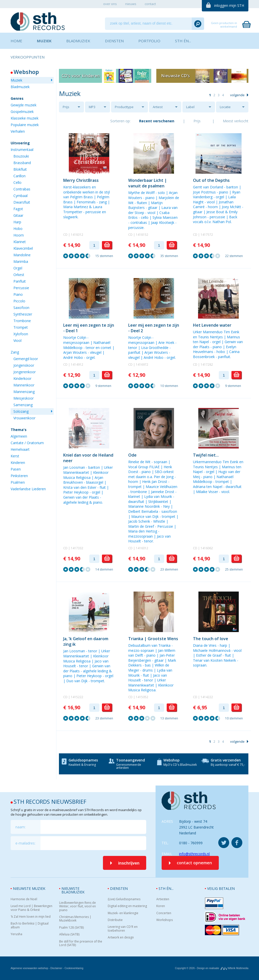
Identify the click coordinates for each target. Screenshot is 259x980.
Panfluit (20, 281)
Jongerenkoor (25, 372)
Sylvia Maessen (165, 217)
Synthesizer (23, 314)
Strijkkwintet (158, 502)
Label (190, 107)
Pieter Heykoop (76, 492)
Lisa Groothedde (155, 348)
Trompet (21, 327)
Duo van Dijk (77, 681)
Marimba (21, 261)
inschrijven (129, 863)
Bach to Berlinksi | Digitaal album (30, 925)
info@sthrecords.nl (194, 854)
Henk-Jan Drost (155, 482)
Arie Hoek (166, 342)
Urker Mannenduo (208, 332)
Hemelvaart (20, 449)
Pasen (16, 469)
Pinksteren (19, 476)
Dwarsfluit (22, 202)
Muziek (16, 80)
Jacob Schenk (139, 521)
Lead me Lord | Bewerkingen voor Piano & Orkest (31, 908)
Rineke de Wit (139, 462)
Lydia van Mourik (158, 496)
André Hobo (73, 357)
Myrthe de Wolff (141, 193)
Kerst (15, 456)
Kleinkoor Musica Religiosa (86, 475)
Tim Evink (231, 332)
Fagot (18, 209)
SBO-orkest (164, 472)
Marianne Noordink (144, 506)
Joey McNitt (231, 207)
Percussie (21, 288)
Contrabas (22, 189)
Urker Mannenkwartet (88, 470)
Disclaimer (56, 968)
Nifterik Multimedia (234, 968)
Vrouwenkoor (24, 418)
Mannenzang (24, 392)
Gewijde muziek (24, 105)
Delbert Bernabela (143, 511)
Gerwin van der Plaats (81, 497)
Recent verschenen (157, 121)
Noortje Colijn (75, 337)
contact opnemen (194, 863)
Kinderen (18, 463)
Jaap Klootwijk (163, 222)
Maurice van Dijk (145, 516)
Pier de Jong (164, 477)
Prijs (66, 107)
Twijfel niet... (206, 455)
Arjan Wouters (75, 352)
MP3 (92, 107)
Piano (18, 294)
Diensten (119, 888)
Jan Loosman (74, 467)
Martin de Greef (141, 526)
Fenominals (86, 202)
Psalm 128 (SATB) (71, 928)
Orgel (18, 268)
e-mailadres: (25, 843)
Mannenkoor (24, 385)
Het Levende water (212, 325)
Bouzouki (21, 156)
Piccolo (19, 301)
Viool (17, 340)
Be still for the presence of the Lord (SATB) (81, 943)
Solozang (21, 411)
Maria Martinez (76, 207)
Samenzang (23, 405)
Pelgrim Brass (81, 197)
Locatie (225, 107)
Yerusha (16, 934)
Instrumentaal (22, 150)
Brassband (22, 163)
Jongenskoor (24, 365)
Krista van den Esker (80, 487)
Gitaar (18, 215)
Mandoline (22, 255)
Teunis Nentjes (210, 337)
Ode (132, 455)
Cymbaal (20, 196)
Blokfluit (20, 169)
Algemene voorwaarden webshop (29, 968)
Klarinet (20, 242)
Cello (17, 182)
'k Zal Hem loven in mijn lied (31, 917)
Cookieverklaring (74, 968)
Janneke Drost (163, 492)
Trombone (22, 321)
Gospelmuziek (22, 112)
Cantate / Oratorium (27, 443)
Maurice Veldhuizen (161, 487)
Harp (17, 222)
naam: (20, 827)
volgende (237, 95)
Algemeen (19, 436)
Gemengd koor (26, 359)
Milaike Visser (207, 492)
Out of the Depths (211, 180)
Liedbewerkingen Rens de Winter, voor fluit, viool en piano (78, 906)
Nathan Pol (222, 222)
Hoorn (19, 235)
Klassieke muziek (25, 118)
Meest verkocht (236, 121)
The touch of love (211, 639)
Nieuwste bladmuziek (73, 890)
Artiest (158, 107)
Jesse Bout (215, 212)
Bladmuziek (20, 87)
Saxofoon (21, 308)
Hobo (18, 229)
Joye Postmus (204, 192)
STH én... (166, 888)
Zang (15, 352)
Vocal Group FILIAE (144, 467)
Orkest (19, 275)
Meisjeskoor (24, 398)
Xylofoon (21, 334)
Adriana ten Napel (208, 487)
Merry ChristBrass (81, 180)
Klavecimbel (23, 248)
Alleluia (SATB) (69, 934)
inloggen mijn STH (229, 5)
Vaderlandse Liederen (28, 489)
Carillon (19, 176)
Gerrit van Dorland (208, 187)
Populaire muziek (25, 125)
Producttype (124, 107)
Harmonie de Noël (24, 899)
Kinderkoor (22, 378)
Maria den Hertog (143, 531)
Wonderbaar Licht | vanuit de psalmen (148, 183)
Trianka (164, 645)
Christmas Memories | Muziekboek (75, 919)
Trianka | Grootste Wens (153, 639)
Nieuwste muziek (29, 888)
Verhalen (18, 131)
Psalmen (18, 482)
